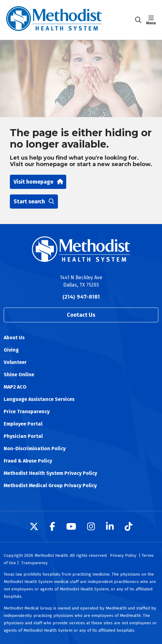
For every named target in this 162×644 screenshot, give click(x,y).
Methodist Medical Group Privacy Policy (50, 485)
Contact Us (81, 315)
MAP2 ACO (15, 387)
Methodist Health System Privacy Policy (50, 473)
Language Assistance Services (39, 399)
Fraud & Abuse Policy (28, 461)
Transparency (34, 563)
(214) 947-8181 (81, 297)
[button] (152, 20)
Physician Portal (23, 436)
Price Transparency (27, 412)
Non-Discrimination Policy (35, 448)
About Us (14, 338)
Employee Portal (23, 424)
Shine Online (19, 375)
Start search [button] (34, 202)
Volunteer (15, 362)
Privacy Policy (123, 555)
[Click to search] (138, 20)
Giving (11, 350)
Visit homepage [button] (38, 182)
